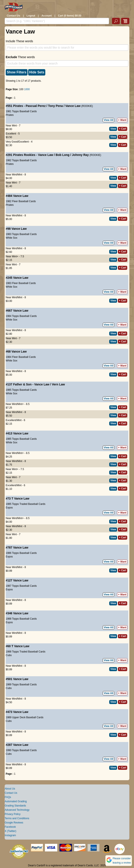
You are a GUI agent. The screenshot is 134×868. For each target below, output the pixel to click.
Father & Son (22, 384)
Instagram (10, 835)
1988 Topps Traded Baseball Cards (26, 652)
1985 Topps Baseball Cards (21, 390)
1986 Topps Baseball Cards (21, 553)
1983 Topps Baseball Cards (21, 234)
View (113, 129)
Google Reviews (14, 823)
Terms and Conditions (17, 818)
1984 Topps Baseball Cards (21, 316)
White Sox (12, 238)
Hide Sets (37, 72)
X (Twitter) (10, 831)
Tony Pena (55, 106)
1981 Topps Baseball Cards (21, 111)
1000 (27, 89)
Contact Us (13, 16)
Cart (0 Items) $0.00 (70, 16)
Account (47, 16)
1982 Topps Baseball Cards (21, 160)
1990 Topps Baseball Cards (21, 750)
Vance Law (73, 106)
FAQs (8, 797)
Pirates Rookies (24, 155)
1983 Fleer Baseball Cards (21, 283)
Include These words (19, 41)
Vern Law (58, 384)
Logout (31, 16)
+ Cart (123, 129)
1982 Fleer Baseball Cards (21, 201)
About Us (10, 789)
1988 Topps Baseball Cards (21, 619)
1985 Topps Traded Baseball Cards (26, 504)
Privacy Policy (13, 814)
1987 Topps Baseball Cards (21, 586)
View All (108, 120)
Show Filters (17, 72)
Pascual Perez (36, 106)
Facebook (10, 827)
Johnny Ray (80, 155)
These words (20, 57)
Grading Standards (15, 806)
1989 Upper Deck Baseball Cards (25, 717)
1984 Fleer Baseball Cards (21, 357)
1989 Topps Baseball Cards (21, 685)
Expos (9, 508)
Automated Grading (16, 801)
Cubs (9, 655)
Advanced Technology (17, 810)
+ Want (122, 120)
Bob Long (63, 155)
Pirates (18, 106)
